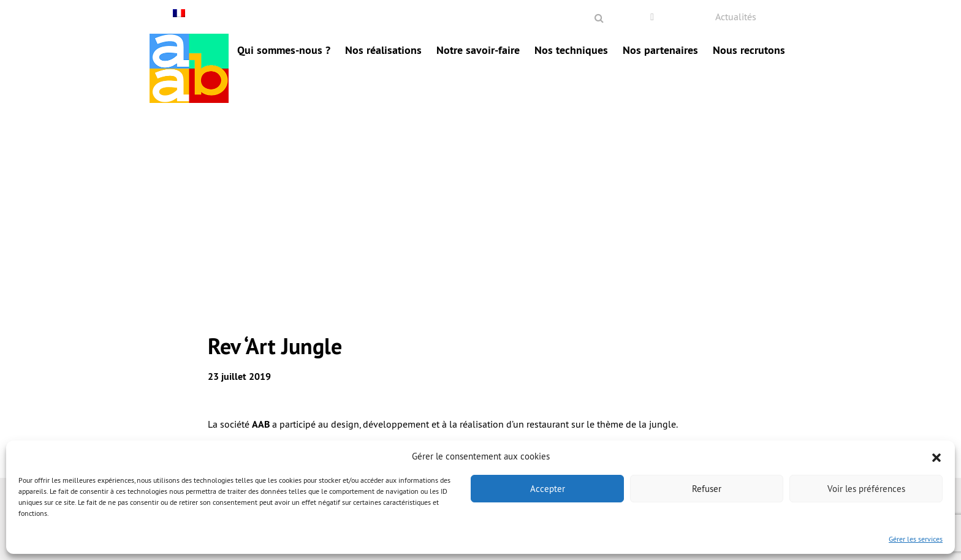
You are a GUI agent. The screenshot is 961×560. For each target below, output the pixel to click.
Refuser (707, 489)
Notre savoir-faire (478, 50)
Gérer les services (916, 539)
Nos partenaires (660, 50)
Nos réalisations (383, 50)
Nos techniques (571, 50)
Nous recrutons (749, 50)
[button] (936, 456)
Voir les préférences (866, 489)
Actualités (736, 17)
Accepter (548, 489)
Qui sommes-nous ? (284, 50)
